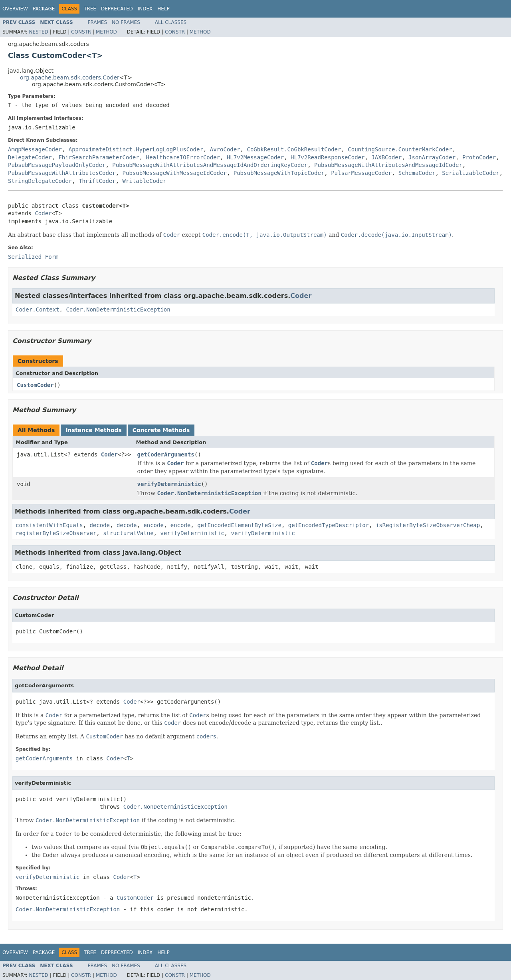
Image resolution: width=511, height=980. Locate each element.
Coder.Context (38, 309)
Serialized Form (33, 257)
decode (100, 525)
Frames (98, 22)
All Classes (171, 22)
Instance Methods (93, 430)
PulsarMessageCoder (361, 173)
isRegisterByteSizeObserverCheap (428, 525)
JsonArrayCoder (432, 157)
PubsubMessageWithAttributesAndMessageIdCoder (388, 165)
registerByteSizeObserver (56, 533)
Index (145, 9)
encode (153, 525)
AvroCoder (225, 149)
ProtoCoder (479, 157)
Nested (38, 32)
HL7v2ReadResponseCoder (328, 157)
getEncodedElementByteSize (239, 525)
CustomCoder (35, 385)
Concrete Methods (161, 430)
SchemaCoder (417, 173)
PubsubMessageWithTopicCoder (279, 173)
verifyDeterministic (169, 484)
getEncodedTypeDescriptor (329, 525)
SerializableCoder (470, 173)
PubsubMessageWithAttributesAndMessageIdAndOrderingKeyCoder (210, 165)
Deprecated (117, 9)
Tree (90, 9)
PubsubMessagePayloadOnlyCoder (57, 165)
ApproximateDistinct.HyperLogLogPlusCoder (136, 149)
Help (163, 9)
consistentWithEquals (49, 525)
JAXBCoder (386, 157)
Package (44, 9)
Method (106, 32)
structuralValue (128, 533)
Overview (15, 9)
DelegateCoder (30, 157)
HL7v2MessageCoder (255, 157)
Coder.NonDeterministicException (118, 309)
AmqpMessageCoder (35, 149)
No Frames (126, 22)
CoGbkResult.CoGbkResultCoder (294, 149)
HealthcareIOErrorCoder (183, 157)
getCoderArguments (166, 454)
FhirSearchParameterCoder (99, 157)
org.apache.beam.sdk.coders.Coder (70, 77)
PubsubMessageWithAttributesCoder (62, 173)
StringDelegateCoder (40, 181)
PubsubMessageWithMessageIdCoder (175, 173)
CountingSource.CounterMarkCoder (400, 149)
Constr (81, 32)
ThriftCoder (97, 181)
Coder (43, 213)
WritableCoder (145, 181)
